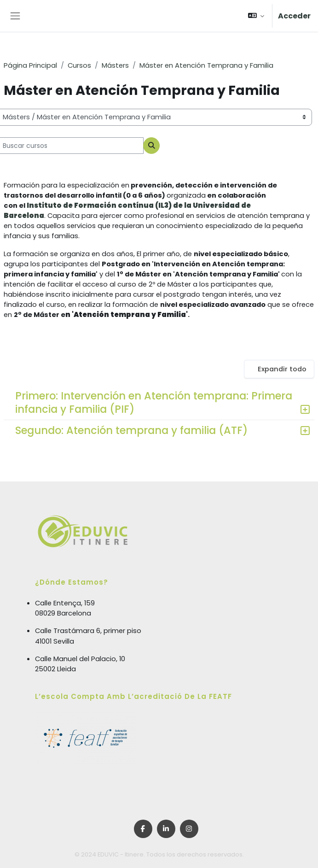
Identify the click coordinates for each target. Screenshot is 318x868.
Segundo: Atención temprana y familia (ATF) (131, 430)
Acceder (294, 16)
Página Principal (30, 65)
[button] (256, 16)
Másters (115, 65)
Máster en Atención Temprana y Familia (206, 65)
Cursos (79, 65)
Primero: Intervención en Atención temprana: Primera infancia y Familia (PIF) (154, 402)
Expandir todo (282, 369)
